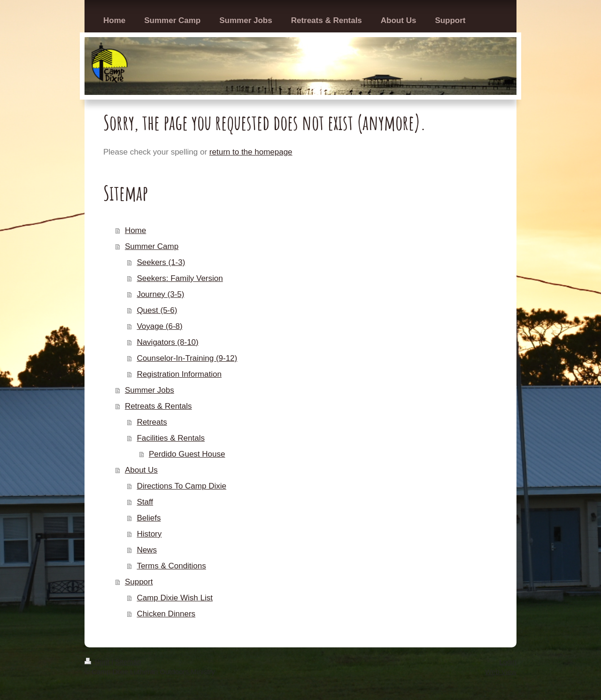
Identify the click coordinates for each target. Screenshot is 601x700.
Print (98, 662)
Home (135, 230)
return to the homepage (251, 152)
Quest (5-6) (157, 310)
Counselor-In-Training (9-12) (187, 358)
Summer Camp (152, 246)
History (149, 534)
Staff (145, 502)
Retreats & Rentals (158, 406)
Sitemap (128, 662)
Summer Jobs (150, 390)
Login (508, 662)
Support (139, 582)
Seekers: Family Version (180, 278)
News (147, 550)
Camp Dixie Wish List (175, 598)
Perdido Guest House (187, 454)
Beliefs (149, 518)
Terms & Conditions (171, 566)
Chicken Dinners (166, 614)
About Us (141, 470)
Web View (501, 672)
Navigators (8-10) (167, 342)
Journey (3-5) (160, 294)
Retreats (152, 422)
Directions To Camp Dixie (181, 486)
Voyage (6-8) (159, 326)
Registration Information (179, 374)
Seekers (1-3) (161, 262)
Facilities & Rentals (171, 438)
